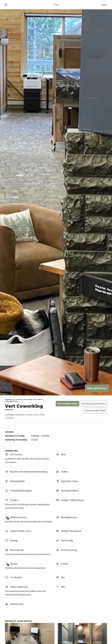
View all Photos (97, 388)
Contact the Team (95, 410)
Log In (104, 5)
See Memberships (67, 404)
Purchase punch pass (93, 404)
